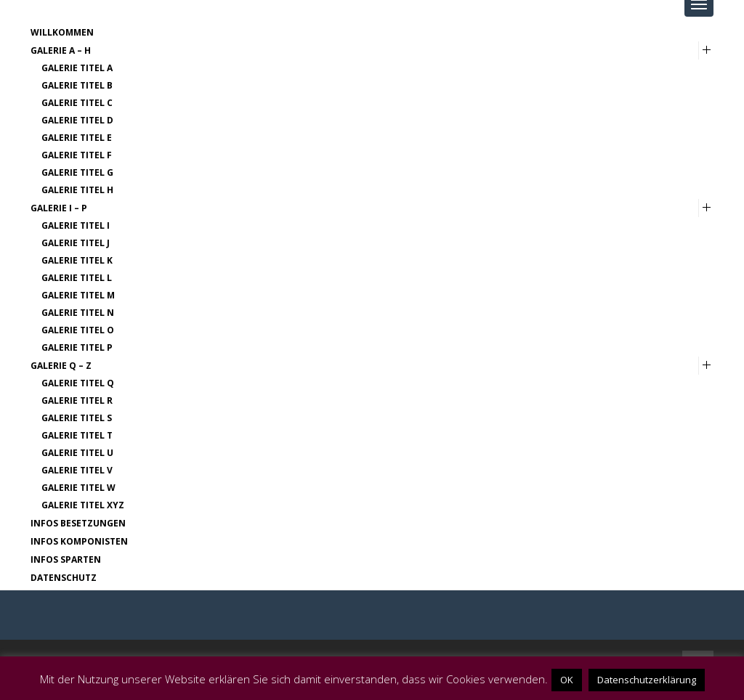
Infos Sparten (66, 559)
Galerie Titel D (77, 120)
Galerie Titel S (77, 418)
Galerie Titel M (78, 295)
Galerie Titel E (77, 138)
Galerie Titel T (77, 435)
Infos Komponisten (79, 541)
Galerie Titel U (77, 453)
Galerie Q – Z (61, 366)
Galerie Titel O (78, 330)
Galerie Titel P (77, 347)
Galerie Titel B (77, 85)
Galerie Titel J (76, 243)
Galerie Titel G (77, 172)
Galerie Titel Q (78, 383)
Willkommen (62, 32)
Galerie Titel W (78, 488)
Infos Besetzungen (78, 523)
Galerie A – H (61, 50)
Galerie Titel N (78, 313)
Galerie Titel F (77, 155)
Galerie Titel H (77, 190)
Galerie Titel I (76, 225)
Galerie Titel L (77, 278)
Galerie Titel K (77, 260)
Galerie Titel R (77, 400)
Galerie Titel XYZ (83, 505)
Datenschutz (64, 578)
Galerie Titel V (77, 470)
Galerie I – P (59, 208)
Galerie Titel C (77, 103)
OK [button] (567, 680)
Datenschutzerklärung (647, 680)
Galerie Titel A (77, 68)
